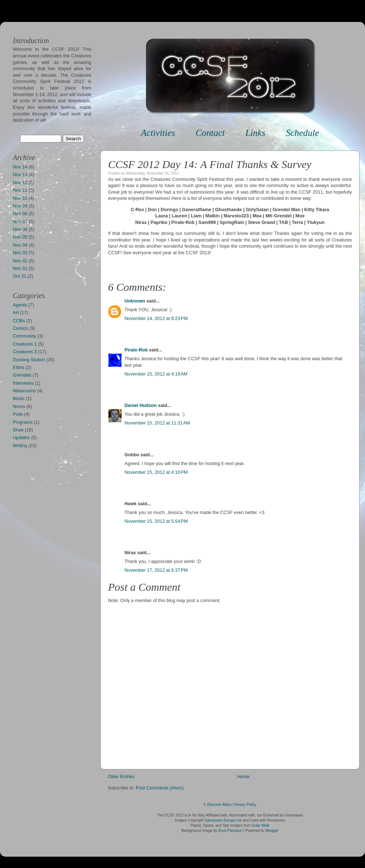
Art (16, 313)
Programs (23, 422)
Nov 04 (20, 245)
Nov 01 (20, 269)
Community (24, 336)
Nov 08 (20, 214)
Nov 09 (20, 206)
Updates (21, 438)
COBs (19, 321)
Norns (19, 407)
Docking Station (29, 360)
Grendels (22, 375)
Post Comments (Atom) (160, 788)
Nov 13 (20, 175)
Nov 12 (20, 183)
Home (243, 777)
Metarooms (24, 391)
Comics (20, 328)
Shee (18, 430)
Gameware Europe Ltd (223, 820)
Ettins (19, 368)
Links (255, 133)
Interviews (23, 383)
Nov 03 (20, 253)
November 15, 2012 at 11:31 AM (157, 423)
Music (19, 399)
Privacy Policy (245, 805)
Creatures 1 (25, 344)
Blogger (272, 831)
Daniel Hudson (141, 406)
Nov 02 (20, 261)
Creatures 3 (25, 352)
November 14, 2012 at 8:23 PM (156, 319)
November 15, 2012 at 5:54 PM (156, 521)
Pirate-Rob (136, 350)
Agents (20, 305)
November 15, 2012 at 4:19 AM (156, 374)
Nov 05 (20, 237)
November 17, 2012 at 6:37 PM (156, 570)
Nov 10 (20, 198)
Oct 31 (20, 276)
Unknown (135, 301)
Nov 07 (20, 222)
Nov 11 (20, 190)
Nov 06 (20, 229)
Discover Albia (219, 805)
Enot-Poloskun (230, 831)
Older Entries (121, 777)
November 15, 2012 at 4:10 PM (156, 472)
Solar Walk (261, 825)
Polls (18, 414)
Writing (20, 446)
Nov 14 (20, 167)
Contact (210, 133)
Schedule (302, 133)
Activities (158, 133)
